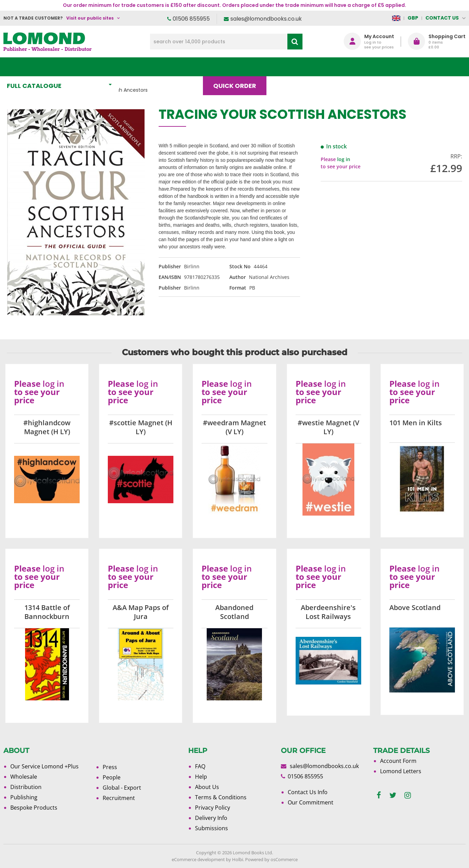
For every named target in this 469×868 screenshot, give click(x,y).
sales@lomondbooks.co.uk (266, 19)
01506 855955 (191, 19)
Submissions (211, 828)
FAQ (200, 766)
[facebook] (379, 795)
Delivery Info (211, 818)
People (112, 777)
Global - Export (122, 788)
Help (201, 777)
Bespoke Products (34, 808)
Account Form (398, 761)
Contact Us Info (308, 792)
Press (110, 767)
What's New (152, 67)
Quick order (238, 67)
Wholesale (24, 777)
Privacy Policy (213, 808)
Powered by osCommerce (271, 859)
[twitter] (393, 795)
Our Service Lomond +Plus (44, 766)
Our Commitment (311, 802)
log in (344, 159)
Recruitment (119, 798)
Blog (289, 67)
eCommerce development (198, 859)
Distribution (26, 787)
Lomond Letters (401, 771)
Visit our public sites (90, 18)
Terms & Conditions (221, 797)
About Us (334, 67)
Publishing (24, 797)
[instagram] (408, 795)
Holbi (238, 859)
